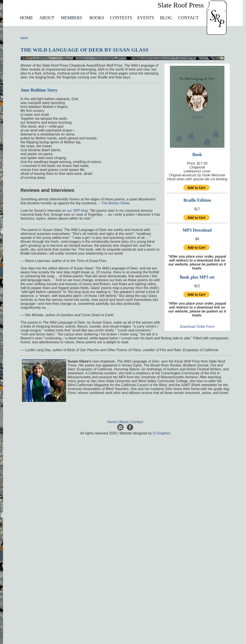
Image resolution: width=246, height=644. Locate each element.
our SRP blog (77, 211)
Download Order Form (197, 327)
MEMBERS (72, 18)
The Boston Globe (115, 203)
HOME (26, 18)
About (124, 422)
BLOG (166, 18)
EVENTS (146, 18)
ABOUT (47, 18)
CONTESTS (121, 18)
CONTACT (188, 18)
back (24, 38)
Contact (137, 422)
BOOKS (97, 18)
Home (112, 422)
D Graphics (162, 433)
